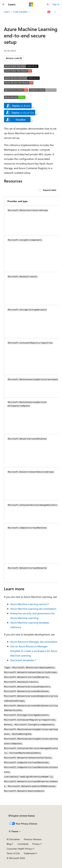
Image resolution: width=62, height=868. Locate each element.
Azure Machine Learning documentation (33, 609)
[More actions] (55, 12)
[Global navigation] (3, 4)
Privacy (36, 844)
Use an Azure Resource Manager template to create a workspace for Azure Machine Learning (34, 651)
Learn (7, 12)
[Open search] (48, 4)
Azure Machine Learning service (29, 604)
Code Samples (20, 12)
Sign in (56, 4)
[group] (31, 388)
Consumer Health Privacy (19, 849)
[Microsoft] (31, 4)
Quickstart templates (22, 660)
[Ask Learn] (49, 12)
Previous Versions (33, 839)
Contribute (23, 844)
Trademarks (29, 853)
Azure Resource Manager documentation (34, 642)
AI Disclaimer (13, 839)
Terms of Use (13, 853)
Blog (9, 844)
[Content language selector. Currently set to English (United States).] (22, 816)
